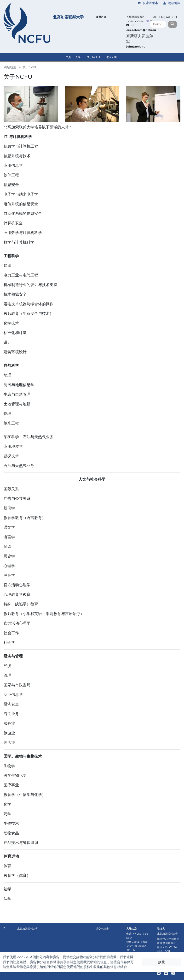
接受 (161, 962)
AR (168, 17)
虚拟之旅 (101, 17)
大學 (78, 57)
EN (161, 17)
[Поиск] (158, 24)
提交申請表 (102, 929)
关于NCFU (93, 57)
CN (175, 17)
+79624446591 (136, 21)
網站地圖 (172, 3)
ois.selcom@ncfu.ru (141, 30)
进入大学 (111, 57)
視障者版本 (148, 3)
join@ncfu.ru (136, 47)
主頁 (68, 57)
